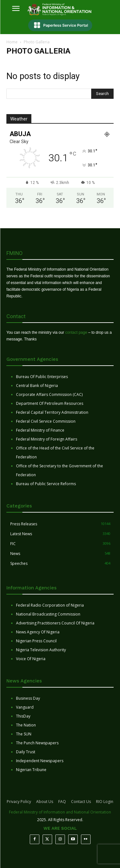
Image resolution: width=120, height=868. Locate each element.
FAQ (62, 802)
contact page (76, 332)
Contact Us (81, 802)
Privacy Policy (19, 802)
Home (12, 42)
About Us (45, 802)
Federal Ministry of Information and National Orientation (60, 812)
